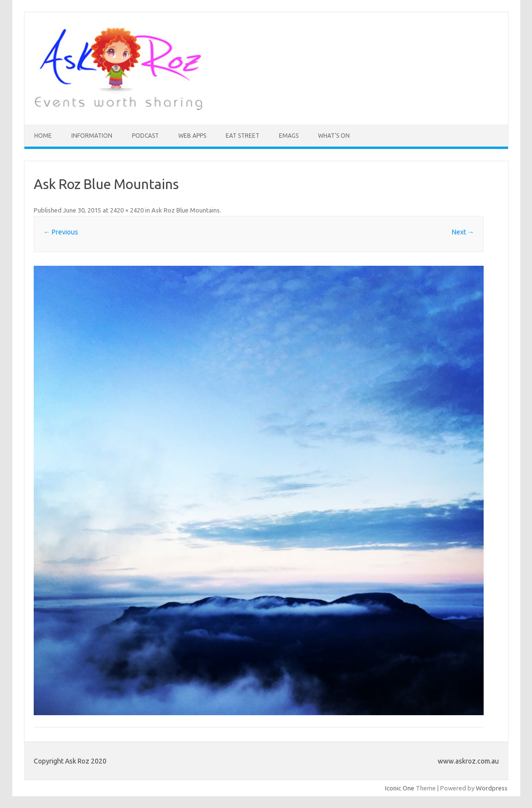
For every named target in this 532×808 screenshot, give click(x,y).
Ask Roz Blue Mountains (186, 210)
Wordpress (492, 788)
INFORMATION (92, 136)
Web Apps (192, 136)
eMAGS (289, 136)
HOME (43, 136)
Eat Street (243, 136)
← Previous (61, 232)
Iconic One (400, 788)
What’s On (334, 136)
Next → (463, 232)
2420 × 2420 (127, 210)
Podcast (145, 136)
